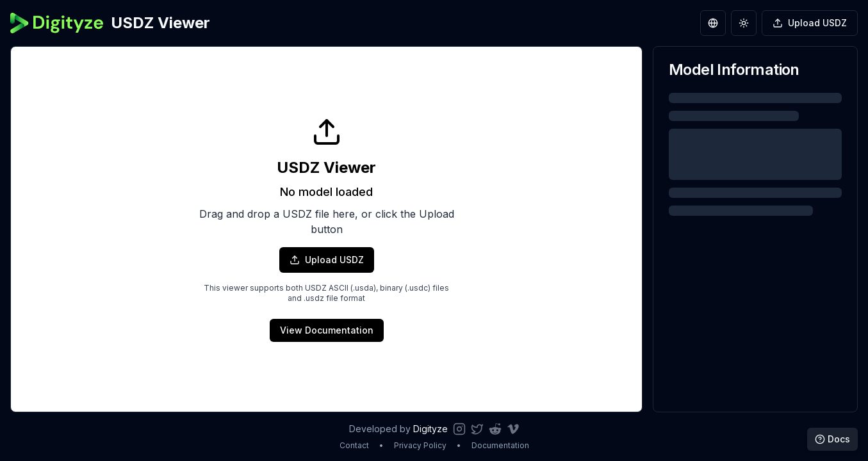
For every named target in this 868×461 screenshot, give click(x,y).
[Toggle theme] (744, 23)
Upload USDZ (327, 260)
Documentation (500, 445)
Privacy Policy (420, 445)
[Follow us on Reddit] (495, 429)
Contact (354, 445)
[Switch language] (713, 23)
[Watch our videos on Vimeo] (513, 429)
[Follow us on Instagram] (459, 429)
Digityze (430, 429)
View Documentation (327, 330)
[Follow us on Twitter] (477, 429)
